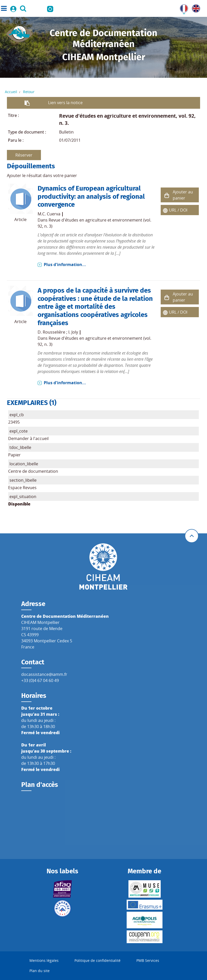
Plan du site (40, 971)
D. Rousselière (51, 332)
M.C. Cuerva (49, 214)
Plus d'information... (65, 265)
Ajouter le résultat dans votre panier (42, 175)
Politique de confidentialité (97, 960)
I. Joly (73, 332)
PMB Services (148, 960)
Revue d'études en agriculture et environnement (117, 116)
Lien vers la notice (65, 103)
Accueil (11, 92)
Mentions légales (44, 960)
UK (195, 7)
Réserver (24, 155)
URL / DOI (178, 210)
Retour (29, 92)
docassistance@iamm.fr (44, 674)
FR (182, 7)
